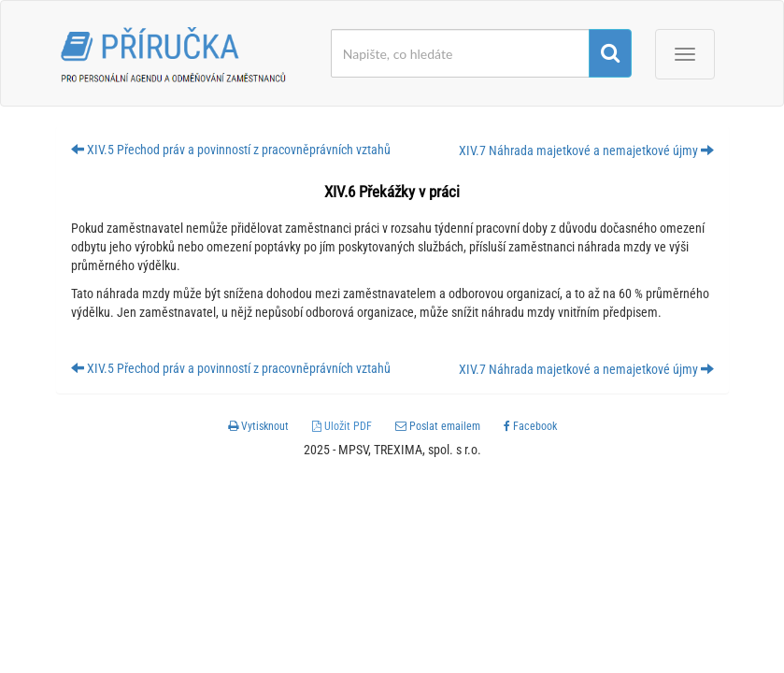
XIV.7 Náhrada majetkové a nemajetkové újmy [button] (586, 150)
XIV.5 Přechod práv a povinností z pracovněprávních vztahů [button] (231, 150)
